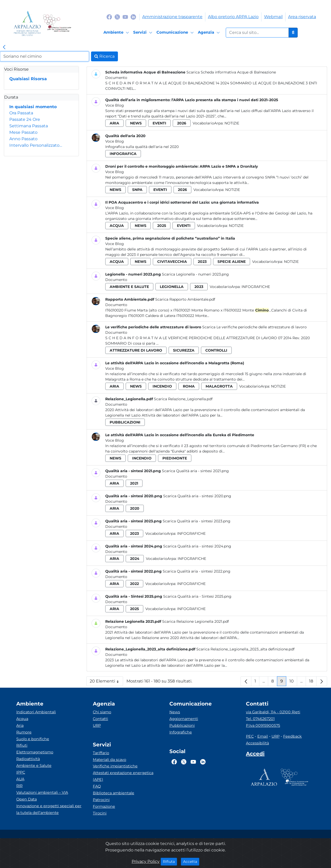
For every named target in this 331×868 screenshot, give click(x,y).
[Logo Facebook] (109, 17)
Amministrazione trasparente (172, 17)
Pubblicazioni (182, 725)
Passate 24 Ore (25, 119)
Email (263, 736)
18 (313, 682)
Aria (20, 725)
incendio (162, 386)
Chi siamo (102, 712)
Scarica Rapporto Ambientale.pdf (185, 299)
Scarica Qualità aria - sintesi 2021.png (195, 471)
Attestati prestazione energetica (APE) (123, 776)
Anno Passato (23, 139)
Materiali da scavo (110, 760)
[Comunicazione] (176, 33)
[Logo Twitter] (117, 17)
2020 (135, 508)
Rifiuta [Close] (170, 861)
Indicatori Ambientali (36, 712)
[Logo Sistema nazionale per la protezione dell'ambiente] (57, 23)
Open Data (27, 799)
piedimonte (175, 458)
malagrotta (219, 386)
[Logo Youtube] (125, 17)
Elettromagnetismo (35, 752)
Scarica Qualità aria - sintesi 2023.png (197, 521)
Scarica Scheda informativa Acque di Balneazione (231, 72)
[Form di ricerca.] (257, 33)
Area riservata (302, 17)
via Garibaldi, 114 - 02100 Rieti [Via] (273, 712)
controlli (216, 350)
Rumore (24, 732)
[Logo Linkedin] (133, 17)
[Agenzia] (210, 33)
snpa (137, 190)
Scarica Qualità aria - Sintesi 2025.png (197, 596)
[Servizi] (144, 33)
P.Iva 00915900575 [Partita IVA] (263, 725)
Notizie (232, 123)
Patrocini (101, 800)
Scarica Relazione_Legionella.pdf (183, 399)
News (175, 712)
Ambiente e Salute (34, 766)
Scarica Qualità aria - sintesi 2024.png (197, 546)
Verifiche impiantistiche (115, 766)
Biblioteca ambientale (114, 793)
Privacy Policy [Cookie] (146, 861)
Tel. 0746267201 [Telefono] (260, 719)
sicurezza (184, 350)
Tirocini (100, 813)
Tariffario (101, 753)
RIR (19, 786)
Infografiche (256, 287)
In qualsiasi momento (33, 107)
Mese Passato (23, 132)
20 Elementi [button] (106, 682)
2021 (134, 483)
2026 (182, 123)
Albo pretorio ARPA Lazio (233, 17)
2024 (135, 559)
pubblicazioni (125, 422)
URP (97, 725)
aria (114, 123)
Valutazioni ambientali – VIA (42, 792)
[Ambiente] (117, 33)
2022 (134, 584)
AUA (20, 779)
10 (293, 682)
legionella (172, 287)
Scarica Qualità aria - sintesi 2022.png (197, 571)
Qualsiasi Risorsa (28, 79)
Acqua (22, 719)
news (136, 123)
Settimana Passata (29, 126)
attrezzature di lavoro (136, 350)
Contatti (100, 719)
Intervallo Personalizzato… (36, 145)
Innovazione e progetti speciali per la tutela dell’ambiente (49, 809)
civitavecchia (172, 262)
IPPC (21, 772)
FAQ (97, 786)
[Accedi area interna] (255, 755)
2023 (202, 262)
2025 (162, 226)
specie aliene (232, 262)
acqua (117, 226)
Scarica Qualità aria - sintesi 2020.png (197, 496)
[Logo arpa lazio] (27, 23)
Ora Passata (21, 113)
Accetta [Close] (191, 861)
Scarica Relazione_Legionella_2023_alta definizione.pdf (245, 649)
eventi (159, 123)
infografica (123, 154)
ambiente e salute (129, 287)
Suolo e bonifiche (33, 739)
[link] (4, 47)
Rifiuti (22, 745)
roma (189, 386)
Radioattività (28, 759)
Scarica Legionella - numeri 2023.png (195, 274)
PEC (250, 736)
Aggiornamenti (184, 719)
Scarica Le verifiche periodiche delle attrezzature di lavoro (254, 327)
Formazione (104, 806)
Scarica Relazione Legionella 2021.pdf (195, 621)
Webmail (273, 17)
